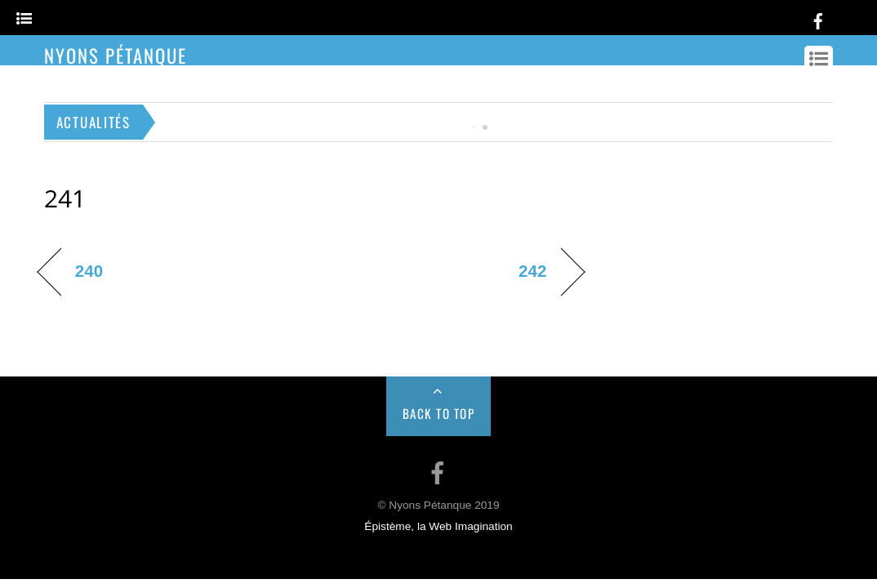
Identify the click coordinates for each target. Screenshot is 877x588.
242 (532, 271)
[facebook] (818, 18)
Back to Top (439, 413)
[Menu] (24, 19)
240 (89, 271)
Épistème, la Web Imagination (438, 526)
